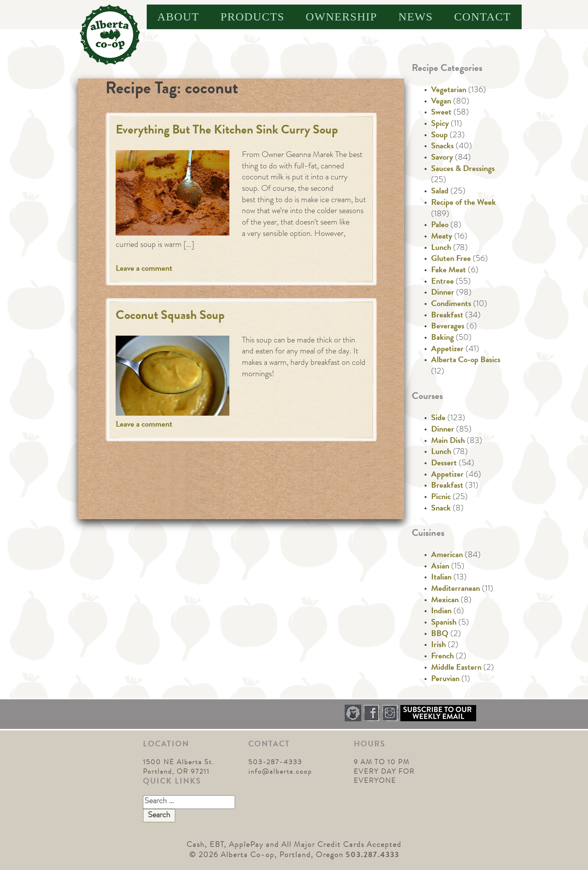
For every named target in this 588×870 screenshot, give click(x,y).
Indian (441, 612)
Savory (442, 158)
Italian (441, 578)
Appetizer (447, 350)
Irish (438, 645)
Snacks (442, 147)
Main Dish (448, 441)
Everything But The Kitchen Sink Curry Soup (227, 131)
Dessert (444, 464)
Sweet (441, 113)
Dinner (443, 293)
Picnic (441, 498)
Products (253, 16)
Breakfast (447, 316)
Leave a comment (144, 269)
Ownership (341, 16)
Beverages (448, 327)
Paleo (440, 226)
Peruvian (445, 680)
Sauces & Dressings (463, 170)
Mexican (445, 601)
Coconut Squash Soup (170, 316)
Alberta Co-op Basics (466, 361)
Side (438, 419)
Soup (439, 136)
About (178, 16)
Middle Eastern (456, 668)
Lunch (441, 248)
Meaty (442, 237)
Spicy (440, 124)
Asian (440, 567)
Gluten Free (451, 259)
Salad (440, 192)
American (447, 556)
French (442, 657)
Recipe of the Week (463, 203)
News (416, 16)
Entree (442, 282)
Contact (483, 16)
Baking (442, 338)
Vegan (441, 102)
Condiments (451, 305)
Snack (441, 509)
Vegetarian (449, 91)
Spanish (444, 623)
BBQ (440, 634)
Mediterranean (456, 589)
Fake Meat (448, 271)
